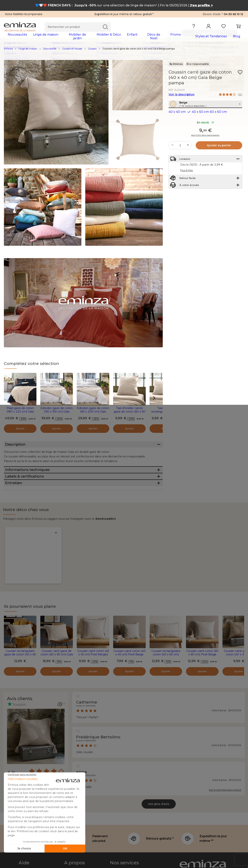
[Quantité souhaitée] (180, 156)
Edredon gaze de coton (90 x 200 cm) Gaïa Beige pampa (93, 414)
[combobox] (43, 731)
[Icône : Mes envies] (240, 75)
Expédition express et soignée (130, 841)
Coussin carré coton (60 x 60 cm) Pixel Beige (202, 595)
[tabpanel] (94, 38)
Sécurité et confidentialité (127, 851)
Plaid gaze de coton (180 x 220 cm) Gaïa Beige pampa (20, 414)
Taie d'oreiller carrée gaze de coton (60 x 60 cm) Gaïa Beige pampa (130, 414)
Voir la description (182, 97)
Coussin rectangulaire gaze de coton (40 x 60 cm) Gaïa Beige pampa (20, 597)
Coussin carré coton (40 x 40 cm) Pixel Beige (129, 595)
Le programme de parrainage (130, 823)
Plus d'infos (186, 185)
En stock (205, 133)
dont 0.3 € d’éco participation (205, 146)
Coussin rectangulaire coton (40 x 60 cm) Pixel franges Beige (166, 597)
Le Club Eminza (121, 813)
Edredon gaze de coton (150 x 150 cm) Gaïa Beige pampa (57, 414)
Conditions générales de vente (39, 860)
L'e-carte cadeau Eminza (127, 832)
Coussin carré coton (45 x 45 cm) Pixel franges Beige (93, 597)
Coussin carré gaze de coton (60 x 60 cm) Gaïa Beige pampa (57, 597)
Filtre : (12, 728)
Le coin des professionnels (128, 860)
